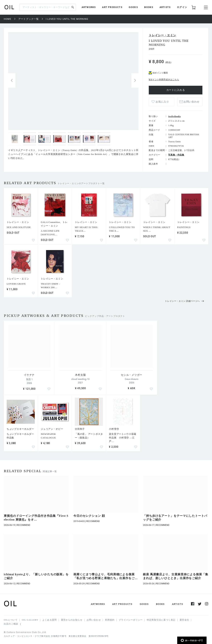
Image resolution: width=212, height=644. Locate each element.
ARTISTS (165, 7)
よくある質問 (50, 620)
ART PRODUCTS (112, 7)
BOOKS (149, 7)
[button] (135, 80)
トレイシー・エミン (162, 35)
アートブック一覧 (29, 19)
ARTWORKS (89, 7)
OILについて (11, 620)
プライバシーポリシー (131, 620)
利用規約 (110, 620)
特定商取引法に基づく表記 (161, 620)
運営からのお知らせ (72, 620)
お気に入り (162, 102)
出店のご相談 (11, 624)
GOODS (133, 7)
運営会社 (184, 620)
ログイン (182, 7)
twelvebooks (174, 116)
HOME (8, 19)
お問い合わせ (192, 102)
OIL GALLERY (30, 620)
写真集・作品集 (176, 155)
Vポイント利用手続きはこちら (164, 80)
